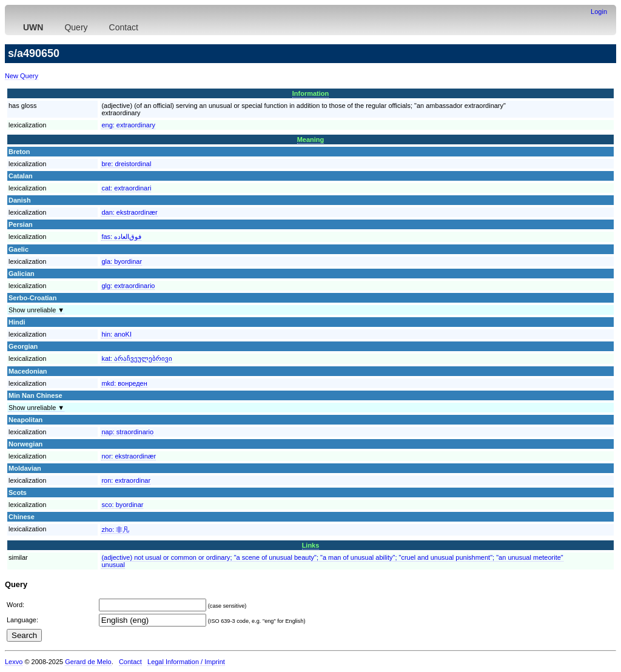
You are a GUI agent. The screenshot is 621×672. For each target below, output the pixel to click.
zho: (115, 529)
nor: (129, 456)
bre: (126, 164)
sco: (122, 505)
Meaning (311, 139)
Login (599, 12)
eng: (128, 125)
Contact (124, 27)
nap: (127, 432)
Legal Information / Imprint (186, 662)
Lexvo (14, 662)
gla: (122, 261)
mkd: (124, 383)
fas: (121, 237)
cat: (126, 188)
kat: (137, 358)
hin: (116, 334)
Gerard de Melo (88, 662)
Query (76, 27)
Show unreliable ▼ (36, 310)
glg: (128, 286)
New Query (22, 76)
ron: (126, 480)
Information (311, 93)
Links (311, 545)
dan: (129, 212)
